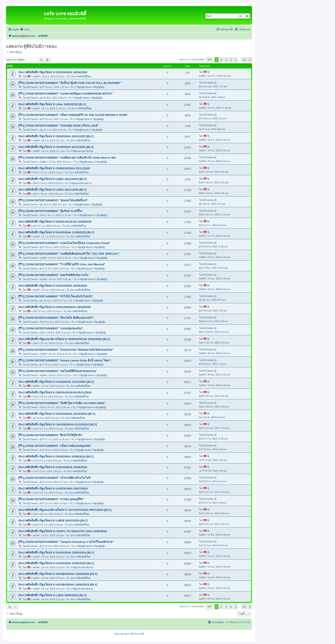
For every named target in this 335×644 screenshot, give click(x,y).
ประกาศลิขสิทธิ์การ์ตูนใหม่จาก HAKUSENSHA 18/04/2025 (54, 307)
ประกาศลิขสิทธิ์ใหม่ (81, 76)
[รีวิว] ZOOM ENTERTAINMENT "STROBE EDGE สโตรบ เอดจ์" (58, 126)
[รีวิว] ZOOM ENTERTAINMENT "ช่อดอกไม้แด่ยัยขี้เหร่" (53, 200)
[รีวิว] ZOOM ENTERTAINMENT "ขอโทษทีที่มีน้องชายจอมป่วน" (58, 371)
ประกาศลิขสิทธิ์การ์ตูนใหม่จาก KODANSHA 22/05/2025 (53, 286)
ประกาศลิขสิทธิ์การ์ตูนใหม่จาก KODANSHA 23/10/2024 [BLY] (57, 414)
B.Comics (32, 87)
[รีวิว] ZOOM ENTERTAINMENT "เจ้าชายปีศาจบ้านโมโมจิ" (55, 478)
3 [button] (226, 60)
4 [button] (231, 60)
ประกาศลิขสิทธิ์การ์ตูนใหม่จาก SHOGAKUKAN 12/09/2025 (55, 222)
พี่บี (29, 76)
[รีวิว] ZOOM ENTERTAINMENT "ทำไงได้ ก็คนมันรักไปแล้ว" (56, 296)
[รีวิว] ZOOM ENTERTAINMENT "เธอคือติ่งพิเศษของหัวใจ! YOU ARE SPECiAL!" (69, 254)
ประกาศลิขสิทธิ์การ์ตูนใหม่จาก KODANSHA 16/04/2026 (53, 72)
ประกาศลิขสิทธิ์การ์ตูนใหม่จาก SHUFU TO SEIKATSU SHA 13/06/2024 (62, 531)
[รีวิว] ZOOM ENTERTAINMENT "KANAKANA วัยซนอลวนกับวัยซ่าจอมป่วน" (66, 350)
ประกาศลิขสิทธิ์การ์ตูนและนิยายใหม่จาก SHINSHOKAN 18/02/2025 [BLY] (64, 339)
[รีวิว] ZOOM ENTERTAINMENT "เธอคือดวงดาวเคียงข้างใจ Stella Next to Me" (67, 158)
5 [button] (236, 60)
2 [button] (221, 60)
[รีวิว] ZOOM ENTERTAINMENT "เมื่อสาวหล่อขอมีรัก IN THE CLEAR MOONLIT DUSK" (73, 115)
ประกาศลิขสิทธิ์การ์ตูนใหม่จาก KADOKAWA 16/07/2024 (53, 488)
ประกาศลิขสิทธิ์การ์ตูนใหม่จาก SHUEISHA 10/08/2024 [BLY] (56, 456)
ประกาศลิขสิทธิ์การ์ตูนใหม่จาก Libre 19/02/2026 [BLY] (52, 104)
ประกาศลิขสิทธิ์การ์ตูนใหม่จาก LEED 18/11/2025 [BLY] (52, 179)
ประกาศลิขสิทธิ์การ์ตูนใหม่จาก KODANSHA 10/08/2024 (53, 467)
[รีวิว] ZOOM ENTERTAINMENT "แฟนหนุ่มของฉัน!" (51, 328)
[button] (209, 60)
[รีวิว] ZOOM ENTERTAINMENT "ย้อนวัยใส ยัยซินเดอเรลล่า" (56, 318)
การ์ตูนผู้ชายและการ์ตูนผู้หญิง (89, 87)
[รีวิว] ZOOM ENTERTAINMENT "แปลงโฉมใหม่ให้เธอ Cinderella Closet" (64, 243)
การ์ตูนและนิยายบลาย (82, 151)
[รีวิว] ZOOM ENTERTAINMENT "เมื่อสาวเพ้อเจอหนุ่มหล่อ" (55, 446)
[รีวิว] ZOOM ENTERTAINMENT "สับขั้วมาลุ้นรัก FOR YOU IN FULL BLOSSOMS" (70, 83)
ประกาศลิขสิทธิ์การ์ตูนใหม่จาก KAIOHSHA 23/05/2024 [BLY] (56, 553)
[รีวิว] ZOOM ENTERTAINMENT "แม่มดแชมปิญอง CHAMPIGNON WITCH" (65, 94)
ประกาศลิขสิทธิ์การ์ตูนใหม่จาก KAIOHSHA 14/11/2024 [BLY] (56, 382)
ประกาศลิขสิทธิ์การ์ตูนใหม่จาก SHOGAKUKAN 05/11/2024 (55, 392)
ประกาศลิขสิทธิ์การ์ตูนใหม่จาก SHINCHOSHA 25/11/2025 (54, 168)
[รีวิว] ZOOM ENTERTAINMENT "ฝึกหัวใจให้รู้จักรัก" (51, 435)
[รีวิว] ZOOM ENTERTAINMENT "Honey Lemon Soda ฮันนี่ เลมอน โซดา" (65, 360)
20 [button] (244, 60)
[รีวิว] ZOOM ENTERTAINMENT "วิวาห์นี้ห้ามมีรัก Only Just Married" (62, 264)
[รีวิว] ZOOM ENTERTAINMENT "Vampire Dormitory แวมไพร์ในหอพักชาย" (66, 542)
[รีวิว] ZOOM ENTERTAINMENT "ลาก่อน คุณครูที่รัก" (51, 499)
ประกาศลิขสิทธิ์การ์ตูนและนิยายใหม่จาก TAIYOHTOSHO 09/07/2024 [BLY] (65, 510)
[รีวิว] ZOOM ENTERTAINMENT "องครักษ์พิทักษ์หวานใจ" (54, 275)
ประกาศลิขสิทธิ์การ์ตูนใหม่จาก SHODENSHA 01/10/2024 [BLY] (58, 424)
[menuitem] (25, 29)
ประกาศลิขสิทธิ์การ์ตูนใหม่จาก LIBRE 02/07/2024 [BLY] (53, 521)
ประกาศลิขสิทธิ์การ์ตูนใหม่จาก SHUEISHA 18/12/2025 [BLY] (56, 136)
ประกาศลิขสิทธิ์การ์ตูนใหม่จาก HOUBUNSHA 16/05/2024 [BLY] (58, 574)
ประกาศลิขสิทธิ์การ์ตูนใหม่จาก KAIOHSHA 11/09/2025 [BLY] (56, 232)
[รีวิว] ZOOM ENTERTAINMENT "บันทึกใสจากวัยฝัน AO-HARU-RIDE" (62, 403)
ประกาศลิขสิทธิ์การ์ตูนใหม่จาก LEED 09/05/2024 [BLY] (52, 595)
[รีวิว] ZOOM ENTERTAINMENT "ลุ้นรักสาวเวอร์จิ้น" (51, 211)
